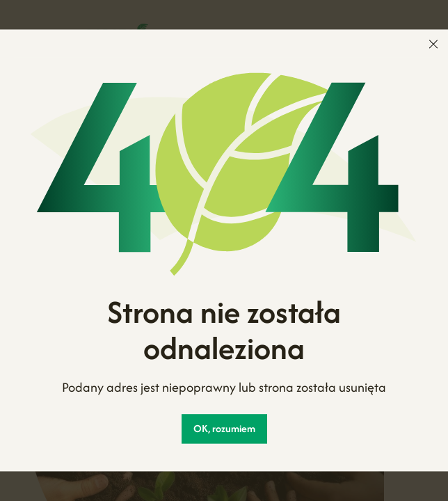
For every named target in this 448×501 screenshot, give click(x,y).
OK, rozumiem (224, 429)
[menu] (433, 44)
